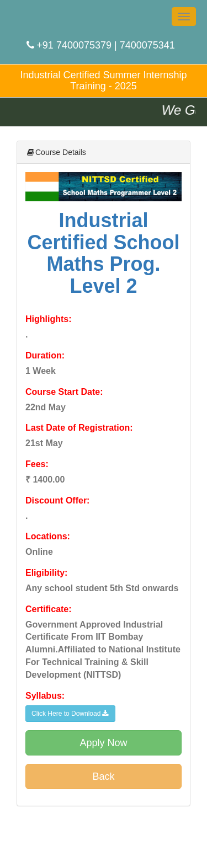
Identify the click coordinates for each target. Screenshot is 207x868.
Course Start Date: (64, 392)
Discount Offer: (57, 500)
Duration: (45, 355)
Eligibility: (46, 573)
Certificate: (49, 609)
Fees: (37, 464)
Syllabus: (45, 696)
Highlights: (49, 319)
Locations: (48, 536)
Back (103, 776)
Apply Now (103, 743)
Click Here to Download (70, 714)
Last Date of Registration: (79, 428)
